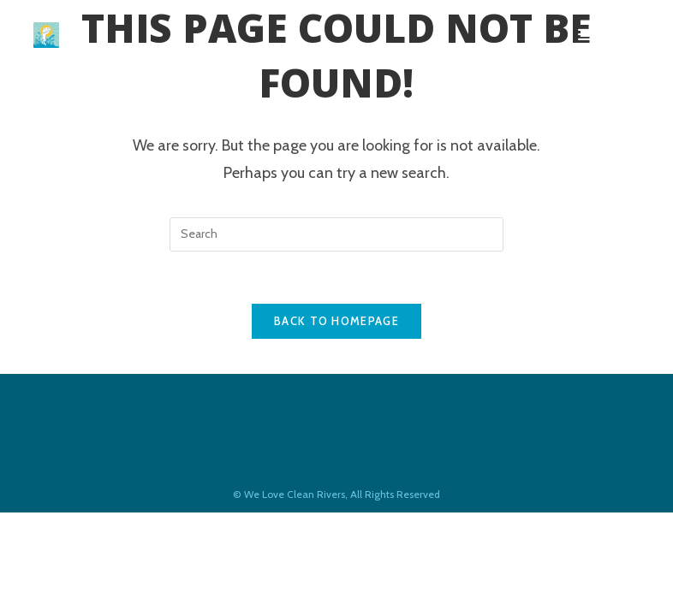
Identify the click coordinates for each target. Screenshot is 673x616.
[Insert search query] (336, 234)
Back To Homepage (336, 321)
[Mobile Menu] (609, 35)
